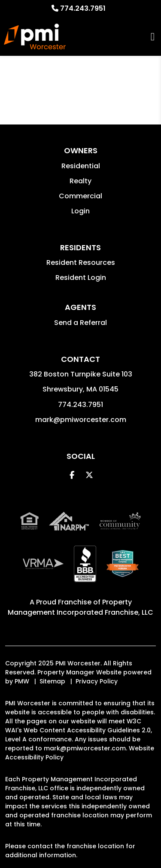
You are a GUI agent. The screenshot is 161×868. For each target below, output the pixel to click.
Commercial (80, 196)
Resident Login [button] (81, 278)
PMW (22, 681)
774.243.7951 (83, 8)
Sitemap (52, 681)
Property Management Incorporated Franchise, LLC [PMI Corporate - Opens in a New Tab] (80, 607)
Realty (80, 181)
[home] (35, 36)
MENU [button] (153, 37)
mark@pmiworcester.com (81, 420)
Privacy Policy (97, 681)
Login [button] (80, 211)
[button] (72, 475)
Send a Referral (80, 323)
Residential (81, 166)
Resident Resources (81, 263)
